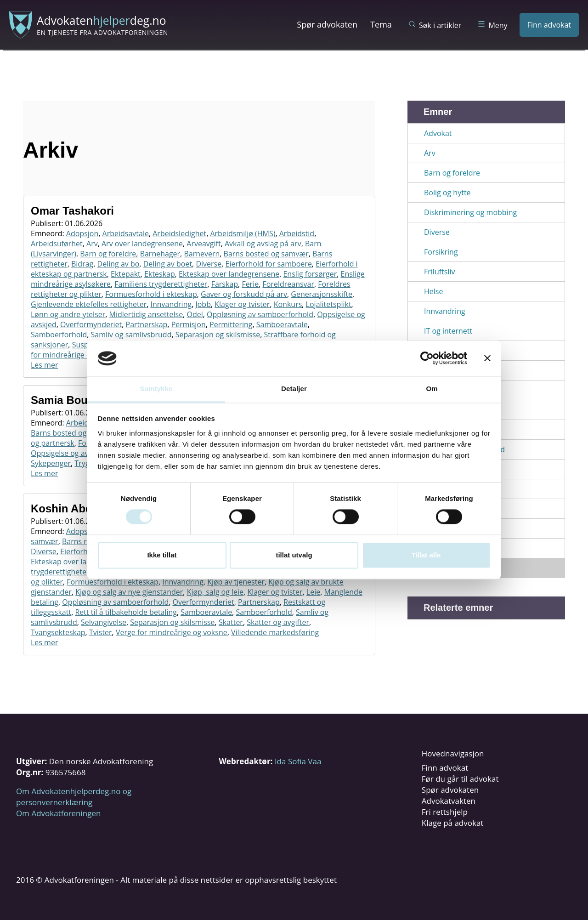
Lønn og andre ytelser (68, 314)
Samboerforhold (59, 335)
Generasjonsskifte (322, 294)
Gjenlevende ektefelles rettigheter (89, 304)
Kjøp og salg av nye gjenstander (129, 592)
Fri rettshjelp (445, 812)
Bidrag (82, 264)
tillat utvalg (294, 555)
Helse (433, 291)
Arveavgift (204, 244)
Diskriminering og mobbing (470, 212)
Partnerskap (147, 324)
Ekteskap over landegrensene (229, 274)
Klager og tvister (242, 304)
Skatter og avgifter (278, 622)
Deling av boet (168, 264)
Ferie (250, 284)
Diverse (209, 264)
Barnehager (160, 254)
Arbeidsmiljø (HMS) (243, 233)
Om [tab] (432, 389)
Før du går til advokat (460, 779)
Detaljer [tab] (294, 389)
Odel (195, 314)
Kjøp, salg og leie (215, 592)
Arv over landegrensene (142, 244)
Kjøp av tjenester (236, 582)
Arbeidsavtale (126, 233)
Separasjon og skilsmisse (218, 335)
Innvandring (171, 304)
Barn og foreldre (108, 254)
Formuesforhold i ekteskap (151, 294)
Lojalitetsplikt (329, 304)
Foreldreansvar (288, 284)
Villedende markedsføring (275, 632)
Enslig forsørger (310, 274)
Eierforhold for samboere (268, 264)
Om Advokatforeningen (58, 813)
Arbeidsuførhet (57, 244)
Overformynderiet (91, 324)
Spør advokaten (327, 24)
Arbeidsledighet (179, 233)
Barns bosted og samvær (266, 254)
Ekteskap (160, 274)
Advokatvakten (449, 801)
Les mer (44, 365)
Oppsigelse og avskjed (68, 453)
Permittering (231, 324)
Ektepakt (126, 274)
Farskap (225, 284)
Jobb (203, 304)
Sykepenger (51, 463)
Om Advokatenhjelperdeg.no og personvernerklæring (74, 797)
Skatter (231, 622)
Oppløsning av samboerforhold (260, 314)
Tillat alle (426, 555)
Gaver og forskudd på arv (244, 294)
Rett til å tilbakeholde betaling (126, 612)
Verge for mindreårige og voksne (172, 632)
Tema (381, 24)
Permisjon (189, 324)
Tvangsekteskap (58, 632)
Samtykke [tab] (156, 389)
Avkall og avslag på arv (263, 244)
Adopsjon (82, 233)
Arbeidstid (297, 233)
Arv (92, 244)
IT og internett (448, 331)
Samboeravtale (282, 324)
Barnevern (202, 254)
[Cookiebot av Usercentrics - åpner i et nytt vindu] (427, 358)
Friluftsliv (439, 272)
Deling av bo (119, 264)
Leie (313, 592)
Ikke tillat (162, 555)
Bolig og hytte (447, 193)
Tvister (101, 632)
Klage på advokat (453, 823)
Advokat (438, 133)
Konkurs (288, 304)
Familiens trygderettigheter (161, 284)
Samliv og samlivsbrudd (131, 335)
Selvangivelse (104, 622)
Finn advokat (549, 25)
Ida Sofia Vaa (298, 761)
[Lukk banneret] (487, 358)
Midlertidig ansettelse (146, 314)
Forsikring (441, 252)
